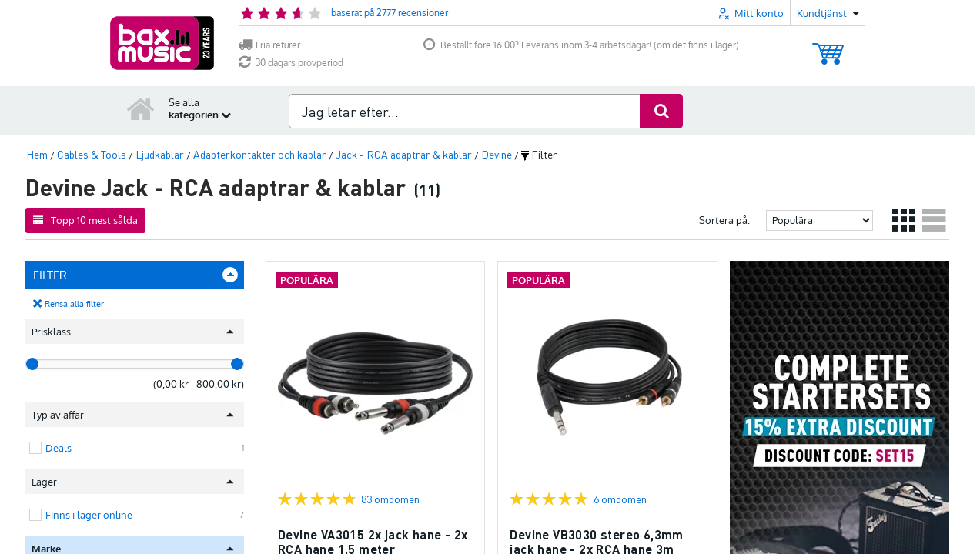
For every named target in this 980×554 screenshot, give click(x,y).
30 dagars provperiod (291, 63)
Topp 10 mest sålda (85, 220)
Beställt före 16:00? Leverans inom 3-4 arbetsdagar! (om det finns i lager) (581, 45)
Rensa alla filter (74, 304)
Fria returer (269, 45)
